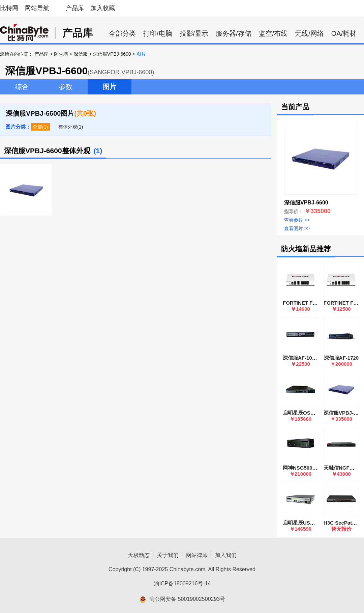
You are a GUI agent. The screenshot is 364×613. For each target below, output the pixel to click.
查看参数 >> (297, 220)
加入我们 (226, 555)
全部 (37, 127)
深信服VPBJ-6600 (112, 54)
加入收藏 (103, 8)
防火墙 (61, 54)
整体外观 (68, 127)
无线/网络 (309, 33)
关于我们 (168, 555)
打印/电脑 (158, 33)
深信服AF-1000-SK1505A (312, 358)
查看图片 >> (297, 228)
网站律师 (197, 555)
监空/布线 (273, 33)
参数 (66, 87)
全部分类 (122, 33)
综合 (22, 87)
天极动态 (139, 555)
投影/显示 (194, 33)
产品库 (75, 8)
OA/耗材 (344, 33)
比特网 (9, 8)
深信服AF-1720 (341, 358)
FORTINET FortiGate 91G (313, 303)
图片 (110, 87)
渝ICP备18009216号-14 (183, 583)
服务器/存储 (234, 33)
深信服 (81, 54)
